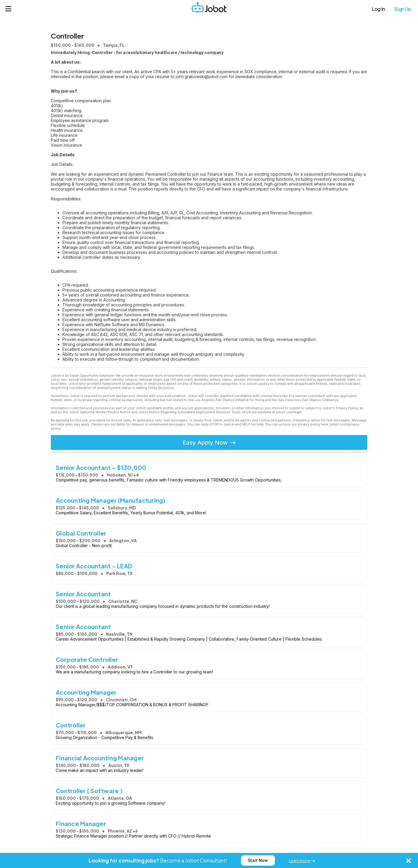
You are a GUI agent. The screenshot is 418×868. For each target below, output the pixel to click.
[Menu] (8, 9)
